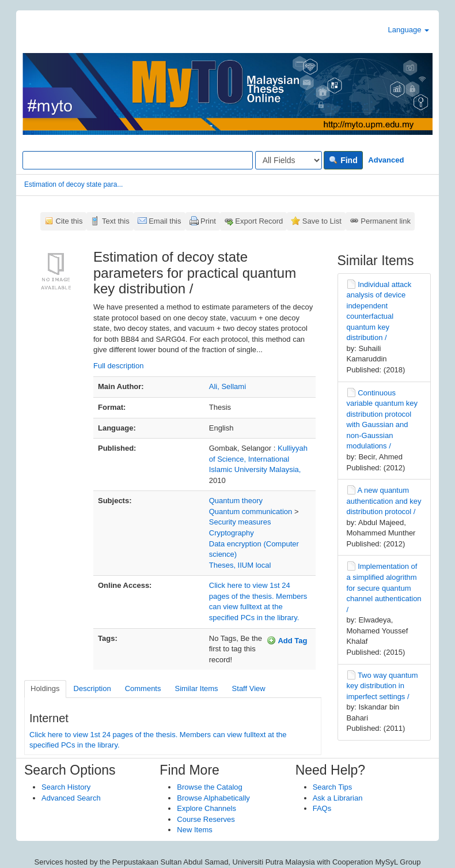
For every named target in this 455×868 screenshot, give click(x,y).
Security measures (240, 522)
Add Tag (287, 640)
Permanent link (386, 221)
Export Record (259, 221)
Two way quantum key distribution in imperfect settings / (382, 686)
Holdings (45, 688)
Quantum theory (236, 501)
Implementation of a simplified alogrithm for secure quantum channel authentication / (384, 588)
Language (409, 30)
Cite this (69, 221)
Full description (118, 366)
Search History (66, 787)
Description (92, 688)
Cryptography (232, 533)
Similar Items (196, 688)
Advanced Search (71, 798)
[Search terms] (138, 160)
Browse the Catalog (209, 787)
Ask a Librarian (338, 798)
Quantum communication (251, 512)
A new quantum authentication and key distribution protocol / (384, 501)
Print (208, 221)
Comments (143, 688)
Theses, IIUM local (240, 565)
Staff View (249, 688)
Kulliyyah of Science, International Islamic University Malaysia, (258, 459)
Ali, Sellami (227, 386)
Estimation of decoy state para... (73, 184)
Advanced (386, 160)
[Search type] (289, 160)
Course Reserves (206, 819)
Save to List (322, 221)
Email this (165, 221)
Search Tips (333, 787)
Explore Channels (206, 808)
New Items (194, 830)
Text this (116, 221)
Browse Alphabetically (213, 798)
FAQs (322, 808)
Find (343, 160)
